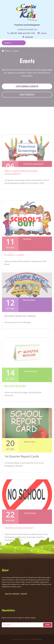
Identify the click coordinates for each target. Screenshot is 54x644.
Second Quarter (15, 406)
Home (7, 51)
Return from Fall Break (20, 334)
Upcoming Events (27, 86)
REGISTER (28, 37)
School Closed (14, 277)
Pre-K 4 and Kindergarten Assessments (21, 190)
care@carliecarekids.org (27, 29)
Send (47, 625)
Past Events (27, 95)
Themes (39, 639)
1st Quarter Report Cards (22, 476)
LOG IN (42, 33)
